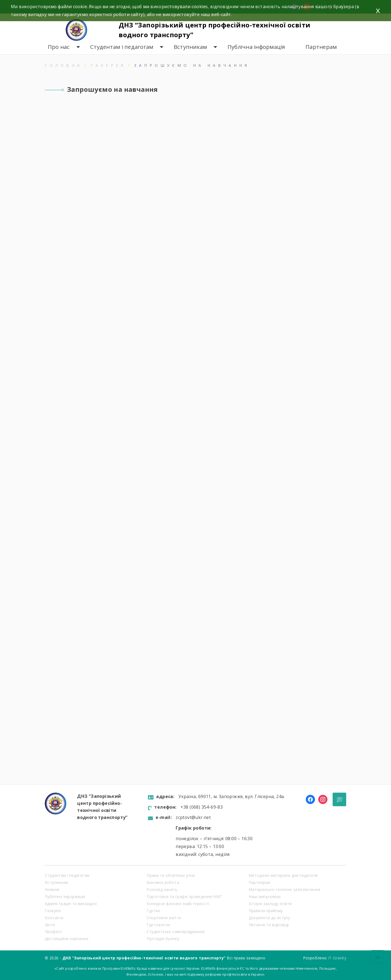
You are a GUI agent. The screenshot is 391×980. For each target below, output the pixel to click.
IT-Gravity (337, 958)
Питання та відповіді (269, 925)
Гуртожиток (158, 925)
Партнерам (321, 47)
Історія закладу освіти (270, 904)
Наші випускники (265, 897)
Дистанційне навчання (67, 939)
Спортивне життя (164, 918)
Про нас (59, 47)
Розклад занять (162, 889)
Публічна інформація (256, 47)
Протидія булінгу (163, 939)
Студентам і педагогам (122, 47)
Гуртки (153, 911)
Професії (53, 932)
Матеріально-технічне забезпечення (285, 889)
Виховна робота (163, 882)
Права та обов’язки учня (171, 875)
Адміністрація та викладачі (71, 904)
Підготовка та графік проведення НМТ (184, 897)
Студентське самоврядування (176, 932)
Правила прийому (266, 911)
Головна (64, 65)
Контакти (54, 918)
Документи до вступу (269, 918)
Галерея (108, 65)
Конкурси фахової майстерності (178, 904)
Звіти (50, 925)
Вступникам (190, 47)
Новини (52, 889)
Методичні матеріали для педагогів (283, 875)
